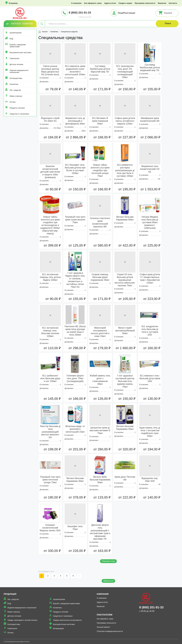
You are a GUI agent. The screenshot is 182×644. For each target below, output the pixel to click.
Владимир (13, 3)
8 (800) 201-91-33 (80, 13)
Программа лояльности (145, 3)
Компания (103, 594)
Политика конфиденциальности (110, 631)
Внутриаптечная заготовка (20, 53)
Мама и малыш (16, 96)
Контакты (173, 3)
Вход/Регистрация (127, 13)
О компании (76, 3)
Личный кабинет (103, 627)
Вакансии (162, 3)
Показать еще (108, 561)
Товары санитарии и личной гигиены (22, 620)
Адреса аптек (110, 3)
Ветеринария (58, 628)
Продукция (10, 594)
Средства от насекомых (19, 114)
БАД (11, 39)
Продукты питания (17, 108)
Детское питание (16, 64)
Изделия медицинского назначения (19, 71)
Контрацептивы (16, 78)
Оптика (13, 102)
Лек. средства (15, 90)
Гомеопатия (14, 58)
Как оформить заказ (93, 3)
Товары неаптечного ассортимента (67, 620)
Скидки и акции (125, 3)
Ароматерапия (16, 33)
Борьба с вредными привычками (18, 46)
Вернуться (108, 581)
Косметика (14, 84)
